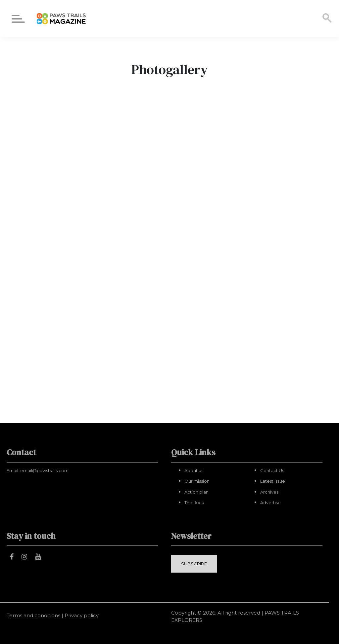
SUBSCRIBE (194, 564)
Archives (269, 492)
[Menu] (18, 20)
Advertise (270, 503)
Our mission (197, 481)
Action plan (196, 492)
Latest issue (273, 481)
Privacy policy (82, 615)
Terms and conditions (33, 615)
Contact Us (272, 470)
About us (194, 470)
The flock (194, 503)
